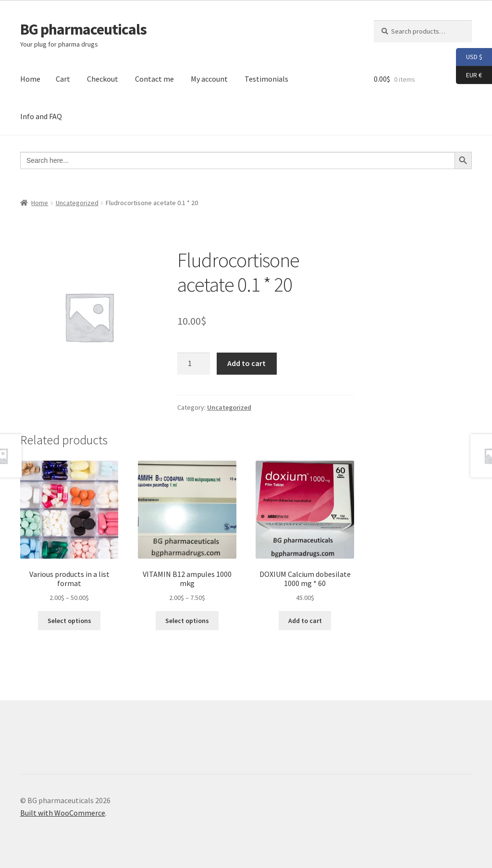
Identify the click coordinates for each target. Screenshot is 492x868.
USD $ (469, 57)
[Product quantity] (194, 364)
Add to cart (246, 363)
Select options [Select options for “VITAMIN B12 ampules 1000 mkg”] (187, 621)
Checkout (103, 79)
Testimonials (266, 79)
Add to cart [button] (305, 621)
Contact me (154, 79)
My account (209, 79)
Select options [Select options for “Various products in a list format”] (69, 621)
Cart (63, 79)
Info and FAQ (41, 116)
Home (30, 79)
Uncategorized (77, 203)
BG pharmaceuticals (83, 29)
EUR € (469, 75)
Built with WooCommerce (63, 813)
